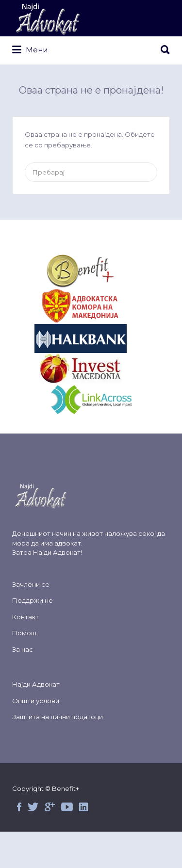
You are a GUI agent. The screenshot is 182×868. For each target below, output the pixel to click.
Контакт (25, 617)
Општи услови (36, 701)
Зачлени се (31, 584)
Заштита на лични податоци (58, 717)
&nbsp (91, 271)
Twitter (33, 807)
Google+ (50, 807)
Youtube (67, 807)
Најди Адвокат (57, 552)
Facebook (19, 807)
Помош (24, 633)
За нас (23, 649)
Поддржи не (33, 600)
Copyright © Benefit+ (46, 788)
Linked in (83, 807)
